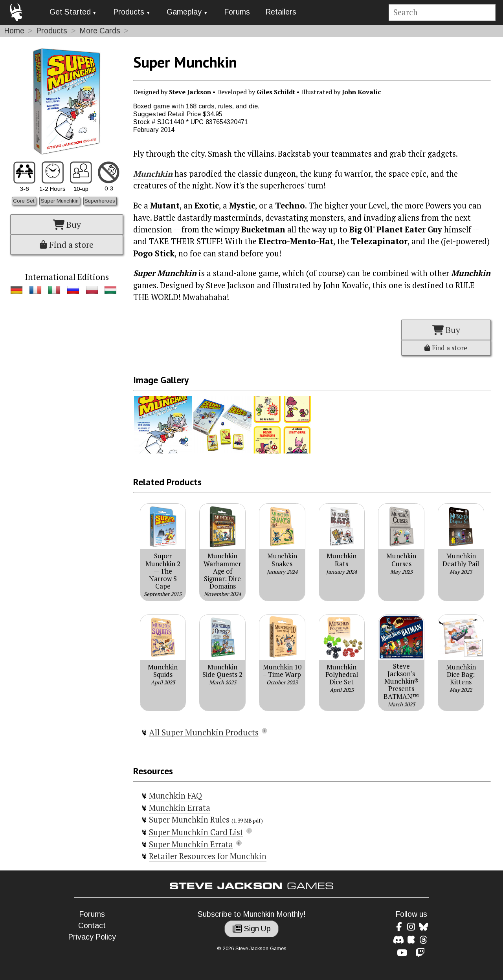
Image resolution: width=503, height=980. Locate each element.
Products (129, 12)
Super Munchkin (60, 201)
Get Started (70, 12)
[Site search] (442, 13)
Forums (237, 12)
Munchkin (153, 174)
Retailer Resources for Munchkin (208, 856)
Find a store (67, 245)
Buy (67, 225)
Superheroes (100, 201)
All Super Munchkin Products (204, 732)
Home (14, 31)
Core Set (24, 201)
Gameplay (184, 12)
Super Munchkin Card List (196, 832)
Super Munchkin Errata (191, 844)
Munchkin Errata (180, 808)
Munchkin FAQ (175, 796)
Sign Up (252, 929)
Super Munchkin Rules (190, 820)
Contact (92, 926)
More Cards (100, 31)
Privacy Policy (92, 937)
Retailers (281, 12)
